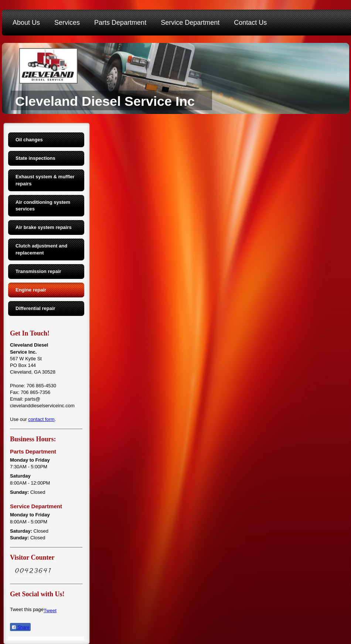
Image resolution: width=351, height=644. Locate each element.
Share (20, 627)
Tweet (50, 611)
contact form (41, 419)
